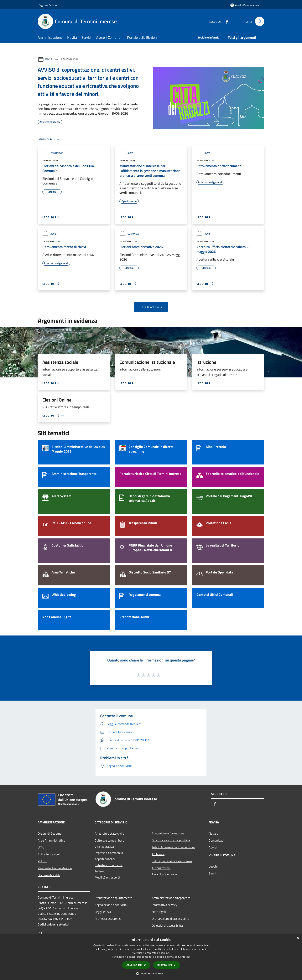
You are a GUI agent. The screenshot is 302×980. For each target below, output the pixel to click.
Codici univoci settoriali (53, 924)
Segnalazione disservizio (111, 905)
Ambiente (158, 854)
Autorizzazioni (161, 868)
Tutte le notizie (151, 307)
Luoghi (213, 866)
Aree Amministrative (51, 840)
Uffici (41, 847)
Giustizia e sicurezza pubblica (171, 840)
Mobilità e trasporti (107, 877)
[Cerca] (260, 21)
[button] (151, 973)
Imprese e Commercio (109, 853)
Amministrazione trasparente (171, 898)
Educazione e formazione (168, 833)
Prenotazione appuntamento (113, 898)
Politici (42, 861)
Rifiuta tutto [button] (167, 965)
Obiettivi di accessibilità (167, 926)
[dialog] (151, 957)
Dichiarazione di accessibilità (170, 919)
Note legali (159, 912)
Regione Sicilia (47, 5)
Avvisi (49, 59)
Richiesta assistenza (108, 919)
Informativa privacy (164, 905)
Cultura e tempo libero (109, 840)
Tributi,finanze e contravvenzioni (173, 847)
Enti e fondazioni (49, 854)
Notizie (213, 833)
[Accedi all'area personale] (245, 5)
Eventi (213, 873)
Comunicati (53, 153)
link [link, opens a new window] (188, 957)
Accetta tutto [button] (136, 965)
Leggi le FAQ (103, 912)
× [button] (298, 938)
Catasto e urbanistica (109, 865)
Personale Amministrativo (55, 868)
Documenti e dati (49, 875)
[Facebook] (225, 21)
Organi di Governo (50, 833)
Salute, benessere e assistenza (172, 861)
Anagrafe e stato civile (109, 833)
